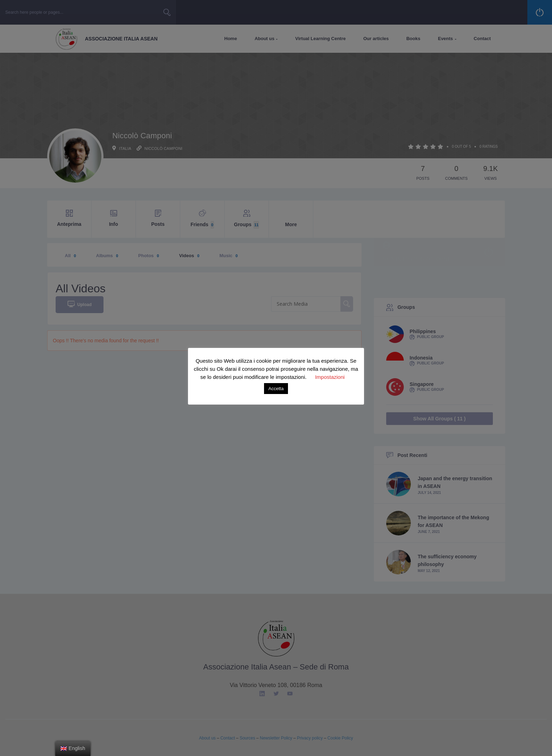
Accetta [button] (276, 389)
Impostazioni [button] (330, 377)
